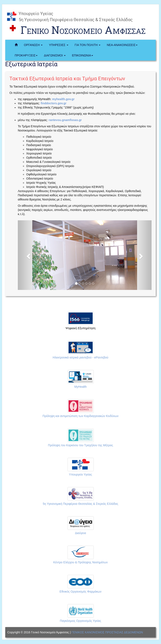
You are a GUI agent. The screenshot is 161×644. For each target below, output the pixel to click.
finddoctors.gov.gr (53, 103)
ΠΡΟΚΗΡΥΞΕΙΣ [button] (26, 55)
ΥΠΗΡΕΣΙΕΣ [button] (59, 45)
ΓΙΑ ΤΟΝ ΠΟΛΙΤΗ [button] (88, 45)
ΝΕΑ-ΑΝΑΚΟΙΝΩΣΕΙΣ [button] (122, 45)
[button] (28, 255)
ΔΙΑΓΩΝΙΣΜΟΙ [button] (55, 55)
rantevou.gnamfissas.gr (65, 120)
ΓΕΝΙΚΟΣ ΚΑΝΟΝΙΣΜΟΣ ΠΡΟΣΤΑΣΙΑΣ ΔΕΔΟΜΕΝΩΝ (107, 632)
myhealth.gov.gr (63, 99)
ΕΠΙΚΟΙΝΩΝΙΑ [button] (82, 55)
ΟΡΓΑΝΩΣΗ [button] (33, 45)
